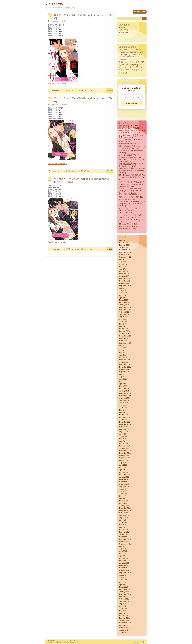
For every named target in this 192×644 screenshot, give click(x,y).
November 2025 (125, 252)
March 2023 (123, 329)
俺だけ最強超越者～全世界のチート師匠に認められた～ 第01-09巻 (132, 127)
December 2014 (125, 565)
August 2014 (124, 575)
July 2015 (123, 549)
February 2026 (124, 245)
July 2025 (123, 262)
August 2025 (124, 259)
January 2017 (124, 506)
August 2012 (124, 630)
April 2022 (123, 355)
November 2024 (125, 281)
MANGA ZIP (51, 641)
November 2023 (125, 310)
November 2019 (125, 424)
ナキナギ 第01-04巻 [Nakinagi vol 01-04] (131, 221)
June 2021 (123, 379)
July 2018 (123, 463)
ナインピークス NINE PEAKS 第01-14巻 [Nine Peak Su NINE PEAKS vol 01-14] (132, 204)
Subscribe (132, 104)
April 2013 (123, 613)
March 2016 (123, 530)
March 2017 (123, 501)
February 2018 (124, 475)
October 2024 (124, 283)
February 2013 (124, 618)
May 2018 (123, 467)
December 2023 (125, 307)
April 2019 (123, 441)
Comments (66, 643)
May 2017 (123, 496)
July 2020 (123, 405)
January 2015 (124, 563)
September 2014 (125, 573)
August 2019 (124, 432)
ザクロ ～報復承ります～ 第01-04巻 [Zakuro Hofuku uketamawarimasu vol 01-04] (131, 142)
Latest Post (140, 12)
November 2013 (125, 597)
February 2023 (124, 331)
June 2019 (123, 436)
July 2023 (123, 319)
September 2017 (125, 487)
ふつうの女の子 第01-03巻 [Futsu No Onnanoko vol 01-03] (131, 136)
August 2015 (124, 546)
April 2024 (123, 298)
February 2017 (124, 503)
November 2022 (125, 338)
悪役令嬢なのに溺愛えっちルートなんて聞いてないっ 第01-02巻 (132, 147)
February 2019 (124, 446)
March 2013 (123, 616)
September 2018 (125, 458)
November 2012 (125, 625)
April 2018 (123, 470)
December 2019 (125, 422)
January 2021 (124, 391)
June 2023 (123, 322)
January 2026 (124, 247)
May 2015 (123, 554)
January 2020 (124, 420)
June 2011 (123, 632)
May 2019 (123, 439)
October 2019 (124, 427)
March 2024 (123, 300)
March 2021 (123, 386)
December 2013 (125, 594)
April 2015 (123, 556)
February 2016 (124, 532)
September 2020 (125, 401)
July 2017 (123, 491)
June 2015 (123, 551)
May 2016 (123, 525)
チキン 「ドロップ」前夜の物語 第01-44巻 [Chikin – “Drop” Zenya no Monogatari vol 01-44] (131, 184)
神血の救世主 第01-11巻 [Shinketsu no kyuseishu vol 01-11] (131, 165)
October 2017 (124, 484)
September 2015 (125, 544)
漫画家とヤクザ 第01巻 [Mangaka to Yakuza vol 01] (81, 179)
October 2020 (124, 398)
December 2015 (125, 537)
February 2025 (124, 274)
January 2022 (124, 362)
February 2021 (124, 389)
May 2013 (123, 611)
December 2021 (125, 365)
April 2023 (123, 326)
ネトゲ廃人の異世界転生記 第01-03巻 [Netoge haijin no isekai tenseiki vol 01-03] (132, 170)
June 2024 (123, 293)
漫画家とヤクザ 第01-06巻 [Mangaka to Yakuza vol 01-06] (83, 17)
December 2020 (125, 393)
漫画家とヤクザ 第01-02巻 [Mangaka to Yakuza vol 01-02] (83, 100)
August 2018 (124, 460)
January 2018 (124, 477)
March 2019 (123, 444)
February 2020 (124, 417)
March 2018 (123, 472)
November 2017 (125, 482)
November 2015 (125, 539)
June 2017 (123, 494)
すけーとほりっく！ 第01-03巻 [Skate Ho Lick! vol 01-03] (130, 216)
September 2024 (125, 286)
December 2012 (125, 623)
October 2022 (124, 341)
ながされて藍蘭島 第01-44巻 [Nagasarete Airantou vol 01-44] (130, 156)
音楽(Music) (123, 30)
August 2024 (124, 288)
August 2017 (124, 489)
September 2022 (125, 343)
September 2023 (125, 314)
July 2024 (123, 291)
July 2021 (123, 377)
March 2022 (123, 357)
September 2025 (125, 257)
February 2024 (124, 302)
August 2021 (124, 374)
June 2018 (123, 465)
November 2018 (125, 453)
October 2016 (124, 513)
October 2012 (124, 628)
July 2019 (123, 434)
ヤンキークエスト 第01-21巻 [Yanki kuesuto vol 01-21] (132, 161)
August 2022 (124, 346)
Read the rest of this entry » (58, 83)
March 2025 (123, 271)
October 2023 (124, 312)
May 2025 (123, 267)
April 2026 (123, 240)
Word (72, 641)
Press (76, 641)
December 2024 (125, 279)
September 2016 (125, 515)
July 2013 (123, 606)
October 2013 (124, 599)
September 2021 (125, 372)
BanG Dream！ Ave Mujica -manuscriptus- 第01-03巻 (129, 228)
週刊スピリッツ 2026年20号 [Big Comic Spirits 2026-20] (131, 198)
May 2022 (123, 353)
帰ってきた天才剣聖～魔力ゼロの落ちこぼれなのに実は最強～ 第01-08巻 (132, 177)
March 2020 (123, 415)
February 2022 (124, 360)
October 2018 (124, 456)
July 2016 (123, 520)
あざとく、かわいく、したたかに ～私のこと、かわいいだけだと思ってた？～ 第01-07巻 (131, 210)
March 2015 (123, 558)
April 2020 (123, 412)
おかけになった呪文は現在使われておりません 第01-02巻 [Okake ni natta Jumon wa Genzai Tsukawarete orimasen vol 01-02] (132, 192)
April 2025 (123, 269)
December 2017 (125, 479)
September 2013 (125, 601)
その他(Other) (124, 32)
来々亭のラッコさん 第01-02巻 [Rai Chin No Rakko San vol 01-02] (132, 132)
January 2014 (124, 592)
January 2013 (124, 620)
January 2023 (124, 334)
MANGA (65, 21)
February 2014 (124, 589)
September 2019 (125, 429)
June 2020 (123, 408)
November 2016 (125, 510)
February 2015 (124, 561)
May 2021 (123, 381)
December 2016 (125, 508)
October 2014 (124, 570)
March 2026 (123, 243)
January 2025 (124, 276)
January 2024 (124, 305)
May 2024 (123, 295)
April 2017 (123, 499)
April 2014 (123, 585)
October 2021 (124, 369)
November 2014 (125, 568)
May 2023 (123, 324)
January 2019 (124, 448)
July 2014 (123, 577)
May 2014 (123, 582)
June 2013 (123, 609)
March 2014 (123, 587)
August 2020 (124, 403)
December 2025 (125, 250)
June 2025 (123, 264)
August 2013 (124, 604)
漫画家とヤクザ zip (85, 90)
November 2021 (125, 367)
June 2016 (123, 522)
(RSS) (54, 643)
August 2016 (124, 518)
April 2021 (123, 384)
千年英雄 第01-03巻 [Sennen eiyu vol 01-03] (131, 152)
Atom (58, 643)
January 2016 (124, 534)
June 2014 (123, 580)
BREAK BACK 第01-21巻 (128, 224)
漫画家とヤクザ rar (72, 90)
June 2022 (123, 350)
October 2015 (124, 542)
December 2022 (125, 336)
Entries (50, 643)
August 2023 (124, 317)
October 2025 (124, 255)
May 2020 (123, 410)
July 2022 (123, 348)
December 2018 (125, 451)
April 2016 (123, 527)
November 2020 (125, 396)
